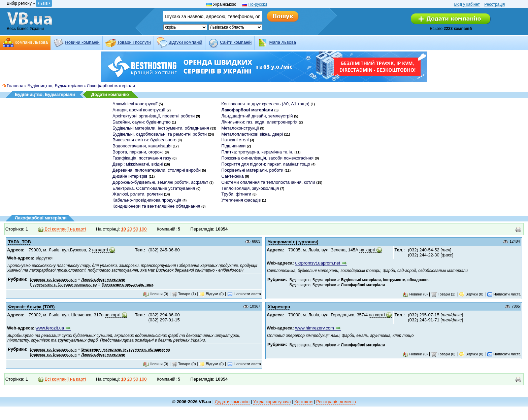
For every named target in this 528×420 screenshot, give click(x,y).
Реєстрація (494, 4)
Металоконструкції (240, 128)
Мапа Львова (283, 42)
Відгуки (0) (211, 294)
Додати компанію (110, 94)
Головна (15, 86)
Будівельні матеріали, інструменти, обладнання (161, 128)
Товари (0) (184, 364)
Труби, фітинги (236, 194)
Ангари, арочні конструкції (139, 110)
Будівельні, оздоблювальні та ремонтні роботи (160, 134)
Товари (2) (443, 294)
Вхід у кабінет (467, 4)
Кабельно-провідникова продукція (147, 200)
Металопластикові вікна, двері (252, 134)
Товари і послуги (134, 42)
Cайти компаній (236, 42)
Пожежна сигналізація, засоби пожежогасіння (267, 158)
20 (130, 229)
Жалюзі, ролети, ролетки (138, 194)
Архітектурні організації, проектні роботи (154, 116)
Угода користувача (272, 402)
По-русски (258, 4)
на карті (100, 250)
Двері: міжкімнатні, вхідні (138, 164)
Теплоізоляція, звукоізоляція (250, 188)
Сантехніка (232, 176)
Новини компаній (82, 42)
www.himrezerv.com (315, 328)
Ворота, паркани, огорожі (138, 152)
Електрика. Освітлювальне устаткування (154, 188)
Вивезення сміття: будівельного (144, 140)
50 (136, 229)
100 (143, 229)
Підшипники (233, 146)
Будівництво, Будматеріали (55, 86)
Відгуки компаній (185, 42)
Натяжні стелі (235, 140)
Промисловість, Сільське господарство (63, 284)
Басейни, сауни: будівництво (142, 122)
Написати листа (244, 294)
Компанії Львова (31, 42)
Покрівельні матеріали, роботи (252, 170)
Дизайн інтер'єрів (130, 176)
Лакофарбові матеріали (111, 86)
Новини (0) (156, 294)
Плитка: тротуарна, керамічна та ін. (257, 152)
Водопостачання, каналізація (142, 146)
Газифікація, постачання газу (142, 158)
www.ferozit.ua (50, 328)
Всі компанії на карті (62, 229)
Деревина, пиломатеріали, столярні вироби (157, 170)
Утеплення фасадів (241, 200)
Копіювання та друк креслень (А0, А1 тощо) (265, 104)
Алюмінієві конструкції (135, 104)
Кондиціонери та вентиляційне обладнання (156, 206)
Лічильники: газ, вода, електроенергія (259, 122)
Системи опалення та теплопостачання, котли (268, 182)
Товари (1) (184, 294)
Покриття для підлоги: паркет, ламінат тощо (266, 164)
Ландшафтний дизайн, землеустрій (257, 116)
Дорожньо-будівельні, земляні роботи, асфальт (160, 182)
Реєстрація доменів (336, 402)
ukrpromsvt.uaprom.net (318, 263)
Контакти (303, 402)
